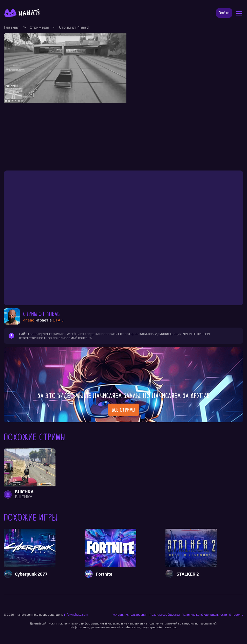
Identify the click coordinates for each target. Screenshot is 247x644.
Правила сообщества (165, 615)
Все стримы (124, 410)
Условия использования (130, 615)
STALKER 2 (188, 574)
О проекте (236, 615)
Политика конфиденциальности (204, 615)
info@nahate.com (76, 615)
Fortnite (104, 574)
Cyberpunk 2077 (31, 574)
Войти (224, 13)
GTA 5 (58, 320)
